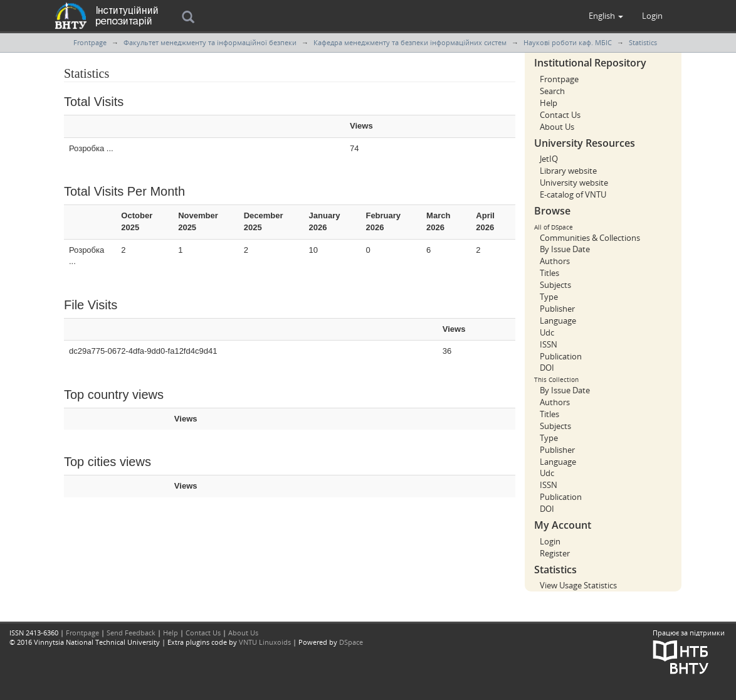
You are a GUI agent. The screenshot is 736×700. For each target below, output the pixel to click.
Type (549, 297)
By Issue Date (565, 249)
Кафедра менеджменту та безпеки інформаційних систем (410, 42)
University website (574, 183)
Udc (547, 332)
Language (558, 321)
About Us (557, 127)
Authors (555, 261)
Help (549, 103)
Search (552, 91)
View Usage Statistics (578, 585)
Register (555, 553)
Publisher (557, 309)
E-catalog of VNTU (573, 194)
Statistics (643, 42)
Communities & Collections (590, 238)
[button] (606, 16)
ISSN (549, 344)
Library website (568, 171)
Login (550, 541)
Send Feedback (131, 633)
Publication (561, 356)
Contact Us (560, 115)
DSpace (351, 642)
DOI (547, 368)
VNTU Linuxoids (265, 642)
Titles (549, 273)
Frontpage (90, 42)
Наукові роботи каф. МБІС (568, 42)
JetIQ (549, 159)
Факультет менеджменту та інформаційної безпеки (210, 42)
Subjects (555, 285)
